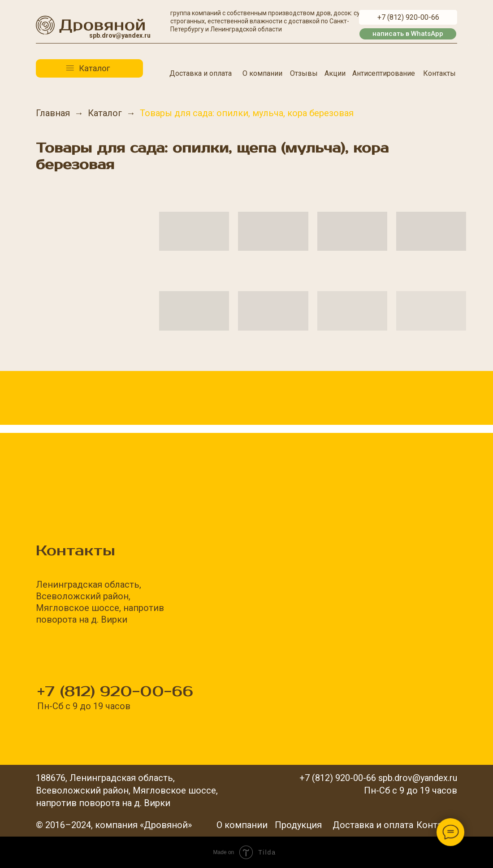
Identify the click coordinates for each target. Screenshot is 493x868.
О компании (262, 73)
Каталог (105, 113)
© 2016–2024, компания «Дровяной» (114, 825)
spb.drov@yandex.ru (120, 35)
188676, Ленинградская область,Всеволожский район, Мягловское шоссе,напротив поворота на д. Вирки (127, 790)
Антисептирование (384, 73)
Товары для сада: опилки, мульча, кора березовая (247, 113)
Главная (53, 113)
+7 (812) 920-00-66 (408, 17)
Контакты (439, 73)
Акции (335, 73)
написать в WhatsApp (408, 34)
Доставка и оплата (201, 73)
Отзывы (304, 73)
